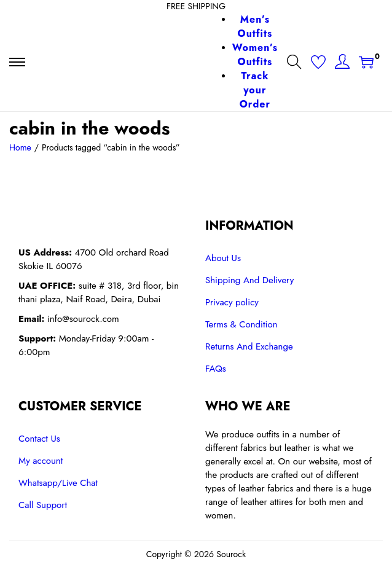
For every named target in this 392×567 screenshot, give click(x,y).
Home (20, 147)
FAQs (216, 369)
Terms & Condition (241, 324)
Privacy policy (232, 302)
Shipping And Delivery (249, 280)
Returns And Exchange (249, 346)
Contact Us (39, 439)
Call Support (43, 505)
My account (41, 461)
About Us (223, 258)
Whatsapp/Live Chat (58, 483)
